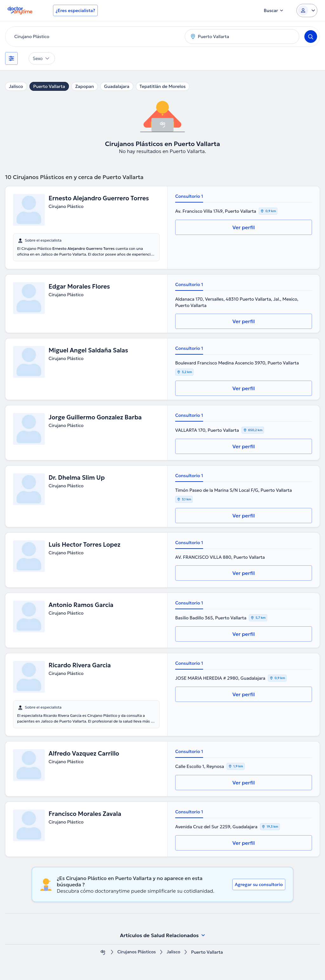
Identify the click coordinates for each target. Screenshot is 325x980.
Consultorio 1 (189, 196)
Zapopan (85, 86)
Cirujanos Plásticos (136, 952)
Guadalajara (117, 86)
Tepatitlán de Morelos (163, 86)
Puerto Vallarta (49, 86)
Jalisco (16, 86)
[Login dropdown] (307, 10)
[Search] (311, 37)
